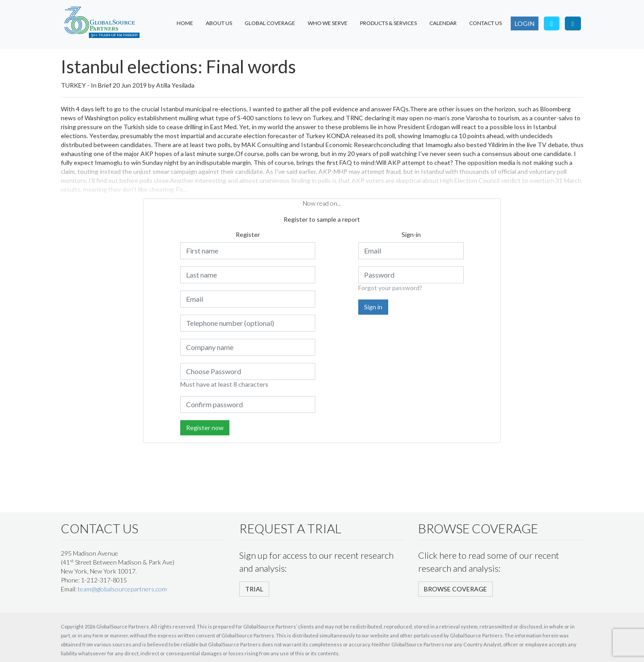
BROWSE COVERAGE (455, 589)
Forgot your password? (390, 288)
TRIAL (254, 589)
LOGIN (525, 23)
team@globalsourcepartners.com (122, 589)
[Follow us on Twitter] (552, 23)
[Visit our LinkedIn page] (573, 23)
